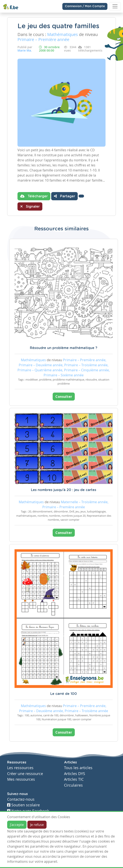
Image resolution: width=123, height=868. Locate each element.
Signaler (30, 206)
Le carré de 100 (64, 694)
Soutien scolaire (23, 805)
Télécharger (34, 196)
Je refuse (37, 825)
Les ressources (20, 768)
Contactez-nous (21, 799)
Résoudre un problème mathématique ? (64, 348)
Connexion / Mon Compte (85, 6)
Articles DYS (75, 774)
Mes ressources (21, 779)
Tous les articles (78, 768)
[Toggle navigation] (115, 6)
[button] (81, 196)
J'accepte (17, 825)
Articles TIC (74, 779)
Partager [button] (64, 196)
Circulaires (73, 785)
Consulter (64, 397)
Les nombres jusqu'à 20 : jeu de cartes (64, 490)
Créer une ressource (25, 774)
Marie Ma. (25, 50)
